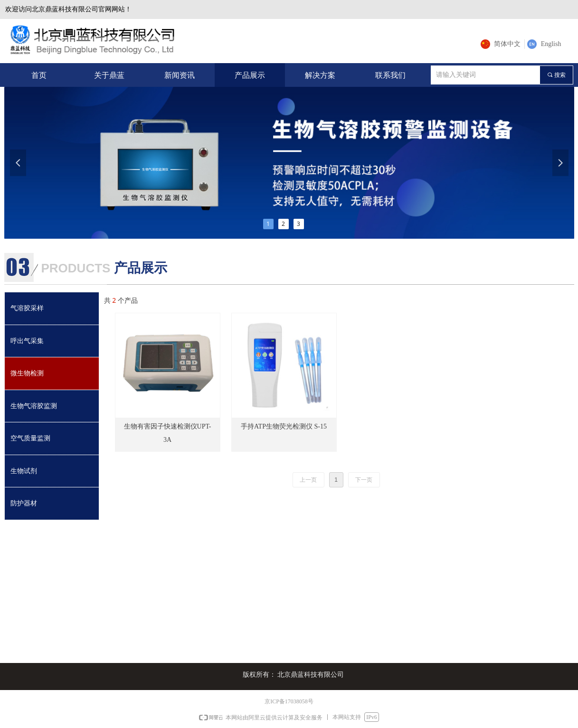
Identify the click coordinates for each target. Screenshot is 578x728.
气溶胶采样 (27, 308)
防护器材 (24, 503)
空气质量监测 (30, 438)
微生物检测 (27, 373)
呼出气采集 (27, 341)
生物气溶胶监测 (34, 406)
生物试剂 (24, 471)
